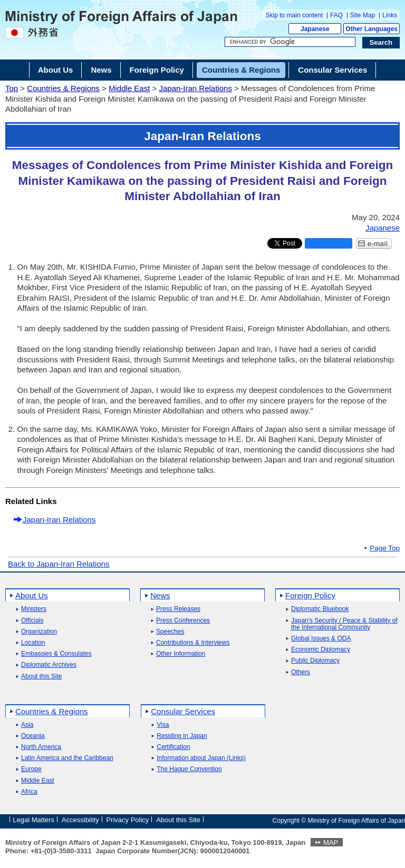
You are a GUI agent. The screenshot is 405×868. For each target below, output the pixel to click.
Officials (32, 621)
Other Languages (372, 29)
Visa (163, 725)
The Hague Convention (189, 769)
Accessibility (80, 820)
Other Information (181, 654)
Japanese (315, 29)
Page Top (385, 548)
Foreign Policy (310, 595)
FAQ (336, 15)
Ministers (34, 609)
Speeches (170, 632)
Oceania (33, 736)
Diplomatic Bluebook (320, 609)
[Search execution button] (381, 43)
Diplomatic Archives (49, 665)
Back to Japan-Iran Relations (59, 564)
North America (41, 747)
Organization (39, 632)
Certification (173, 747)
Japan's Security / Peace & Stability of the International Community (344, 624)
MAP (331, 842)
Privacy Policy (127, 820)
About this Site (41, 677)
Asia (27, 725)
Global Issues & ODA (321, 639)
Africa (29, 792)
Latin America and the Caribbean (67, 758)
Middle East (129, 88)
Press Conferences (183, 621)
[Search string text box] (290, 42)
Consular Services (183, 711)
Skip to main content (295, 15)
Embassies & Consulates (56, 654)
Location (33, 643)
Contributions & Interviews (193, 643)
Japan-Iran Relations (195, 88)
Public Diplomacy (315, 661)
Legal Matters (33, 820)
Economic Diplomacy (321, 650)
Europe (31, 769)
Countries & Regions (63, 88)
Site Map (363, 15)
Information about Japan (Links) (201, 758)
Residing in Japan (182, 736)
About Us (32, 595)
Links (390, 15)
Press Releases (178, 609)
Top (12, 88)
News (160, 595)
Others (301, 672)
